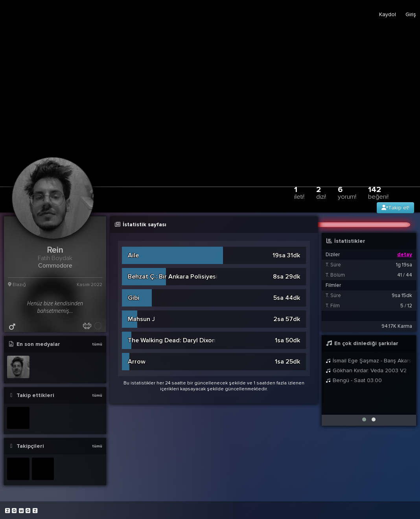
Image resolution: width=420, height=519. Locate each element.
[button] (364, 419)
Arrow (137, 362)
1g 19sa (404, 265)
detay (405, 255)
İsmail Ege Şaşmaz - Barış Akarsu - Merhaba (369, 361)
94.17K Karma (397, 326)
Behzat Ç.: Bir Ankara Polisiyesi (173, 277)
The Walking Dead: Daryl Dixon (172, 340)
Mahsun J (141, 319)
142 (378, 193)
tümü (97, 344)
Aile (133, 255)
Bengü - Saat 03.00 (354, 380)
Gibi (134, 298)
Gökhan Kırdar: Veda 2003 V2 (366, 370)
